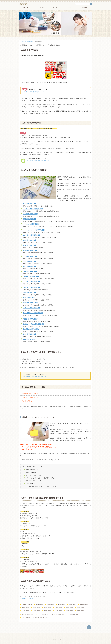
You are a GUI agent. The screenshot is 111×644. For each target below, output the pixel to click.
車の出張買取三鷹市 (29, 339)
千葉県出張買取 (50, 605)
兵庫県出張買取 (47, 611)
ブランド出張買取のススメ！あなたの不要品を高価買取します (36, 617)
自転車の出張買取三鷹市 (30, 250)
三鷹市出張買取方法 (24, 4)
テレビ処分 (55, 8)
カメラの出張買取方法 (73, 614)
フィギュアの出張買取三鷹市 (32, 282)
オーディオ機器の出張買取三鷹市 (33, 209)
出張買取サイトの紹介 (27, 605)
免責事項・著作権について (28, 614)
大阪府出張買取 (36, 611)
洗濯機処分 (70, 8)
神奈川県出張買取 (84, 605)
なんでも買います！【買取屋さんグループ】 (33, 92)
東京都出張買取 (30, 42)
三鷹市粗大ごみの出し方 (27, 599)
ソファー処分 (26, 8)
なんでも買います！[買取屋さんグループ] (38, 161)
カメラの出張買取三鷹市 (30, 214)
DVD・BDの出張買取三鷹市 (31, 277)
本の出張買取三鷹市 (29, 298)
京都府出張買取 (25, 611)
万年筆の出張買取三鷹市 (30, 303)
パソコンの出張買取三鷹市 (31, 224)
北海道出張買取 (39, 605)
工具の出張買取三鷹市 (30, 261)
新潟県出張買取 (69, 608)
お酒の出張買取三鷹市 (30, 245)
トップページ (23, 42)
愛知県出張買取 (36, 608)
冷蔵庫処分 (85, 8)
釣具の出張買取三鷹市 (30, 240)
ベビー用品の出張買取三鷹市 (32, 308)
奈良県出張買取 (58, 611)
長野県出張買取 (80, 608)
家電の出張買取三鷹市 (30, 219)
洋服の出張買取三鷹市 (30, 293)
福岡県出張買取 (80, 611)
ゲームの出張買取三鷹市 (30, 272)
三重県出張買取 (47, 608)
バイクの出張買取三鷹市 (30, 256)
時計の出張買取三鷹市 (30, 266)
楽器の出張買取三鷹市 (30, 204)
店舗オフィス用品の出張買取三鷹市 (34, 324)
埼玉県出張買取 (61, 605)
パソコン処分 (41, 8)
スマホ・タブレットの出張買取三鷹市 (34, 230)
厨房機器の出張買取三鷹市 (31, 329)
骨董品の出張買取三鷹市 (30, 319)
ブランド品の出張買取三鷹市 (32, 288)
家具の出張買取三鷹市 (30, 334)
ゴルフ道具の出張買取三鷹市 (32, 235)
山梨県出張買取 (58, 608)
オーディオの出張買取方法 (58, 614)
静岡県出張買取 (25, 608)
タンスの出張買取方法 (43, 614)
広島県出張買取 (69, 611)
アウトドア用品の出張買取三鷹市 (33, 313)
